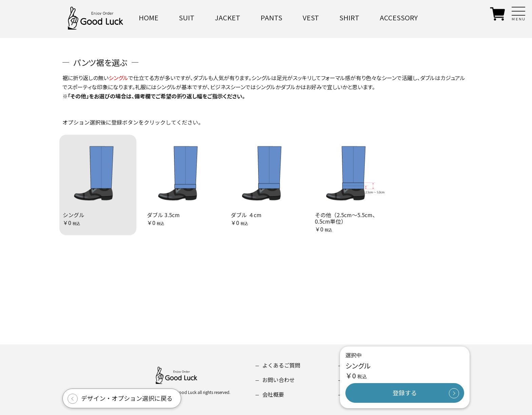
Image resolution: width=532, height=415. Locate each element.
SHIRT (349, 17)
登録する (405, 393)
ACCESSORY (399, 17)
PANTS (271, 17)
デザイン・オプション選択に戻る (127, 398)
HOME (149, 17)
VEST (311, 17)
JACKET (227, 17)
